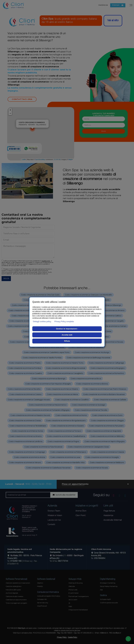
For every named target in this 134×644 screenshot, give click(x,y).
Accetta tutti (67, 335)
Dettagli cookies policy (42, 321)
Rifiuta (67, 341)
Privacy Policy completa (64, 321)
